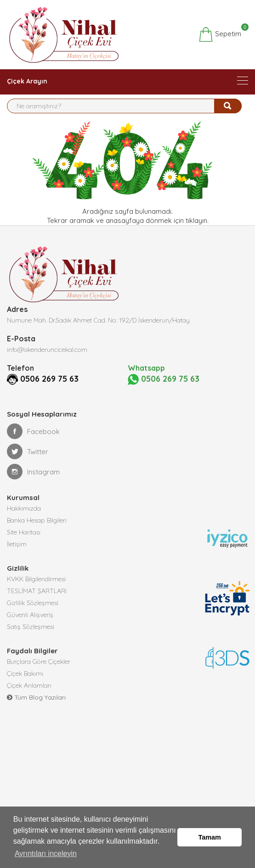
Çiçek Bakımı (25, 684)
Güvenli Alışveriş (30, 626)
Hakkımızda (24, 519)
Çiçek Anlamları (29, 696)
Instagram (33, 483)
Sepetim (220, 34)
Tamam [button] (210, 837)
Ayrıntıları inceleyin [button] (46, 854)
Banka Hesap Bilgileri (37, 531)
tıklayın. (197, 220)
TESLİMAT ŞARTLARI (37, 602)
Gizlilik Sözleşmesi (33, 614)
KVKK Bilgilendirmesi (36, 590)
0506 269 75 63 (36, 390)
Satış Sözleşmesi (31, 638)
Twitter (28, 462)
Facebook (33, 442)
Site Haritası (24, 543)
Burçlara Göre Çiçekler (39, 673)
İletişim (17, 555)
